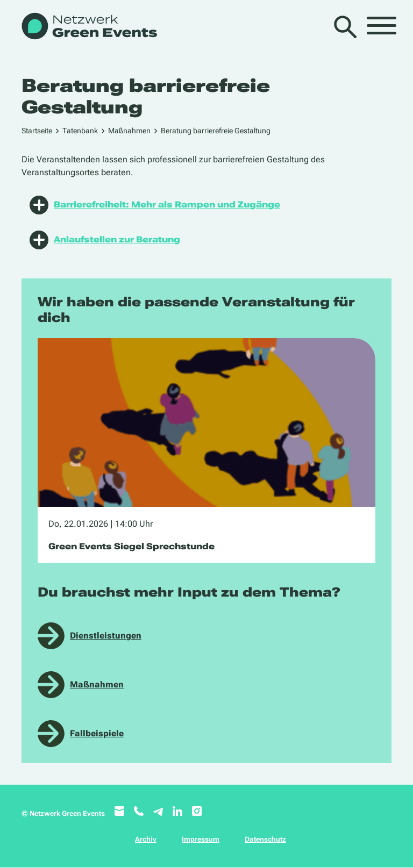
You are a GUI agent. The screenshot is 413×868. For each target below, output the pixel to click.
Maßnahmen (129, 131)
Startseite (37, 131)
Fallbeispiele (97, 733)
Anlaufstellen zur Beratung (105, 240)
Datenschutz (265, 839)
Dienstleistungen (106, 636)
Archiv (146, 839)
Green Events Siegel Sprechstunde (131, 546)
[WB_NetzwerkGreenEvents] (88, 27)
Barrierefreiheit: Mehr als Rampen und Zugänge (155, 205)
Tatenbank (80, 131)
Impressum (201, 839)
